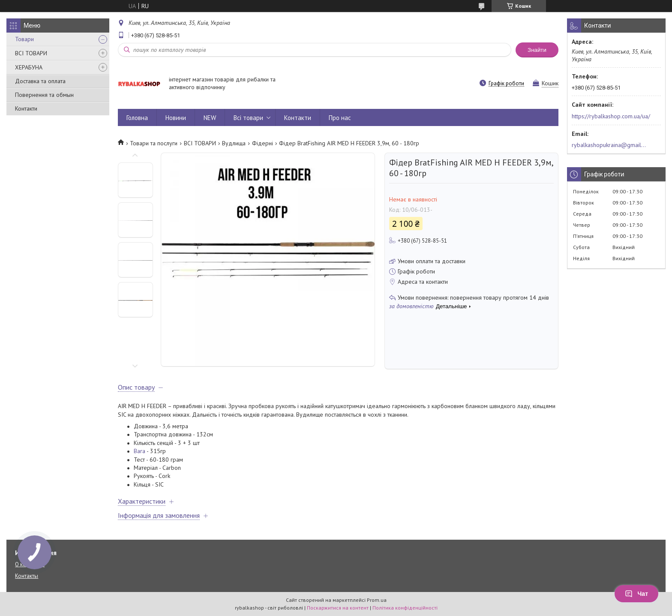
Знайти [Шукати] (537, 50)
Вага (139, 451)
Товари (24, 39)
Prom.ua (377, 600)
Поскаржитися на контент (338, 608)
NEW (210, 118)
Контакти (26, 108)
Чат (636, 594)
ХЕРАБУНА (29, 67)
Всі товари (248, 118)
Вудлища (234, 143)
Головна (137, 118)
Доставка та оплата (40, 81)
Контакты (27, 576)
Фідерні (262, 143)
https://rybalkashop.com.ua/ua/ (611, 116)
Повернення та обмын (44, 95)
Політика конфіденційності (405, 608)
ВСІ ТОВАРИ (31, 53)
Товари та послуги (154, 143)
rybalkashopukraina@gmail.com (609, 145)
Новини (176, 118)
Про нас (340, 118)
